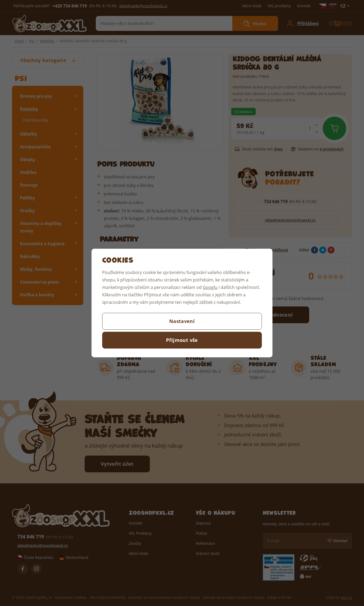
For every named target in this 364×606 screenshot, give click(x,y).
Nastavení (182, 321)
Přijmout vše (182, 340)
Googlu (210, 287)
